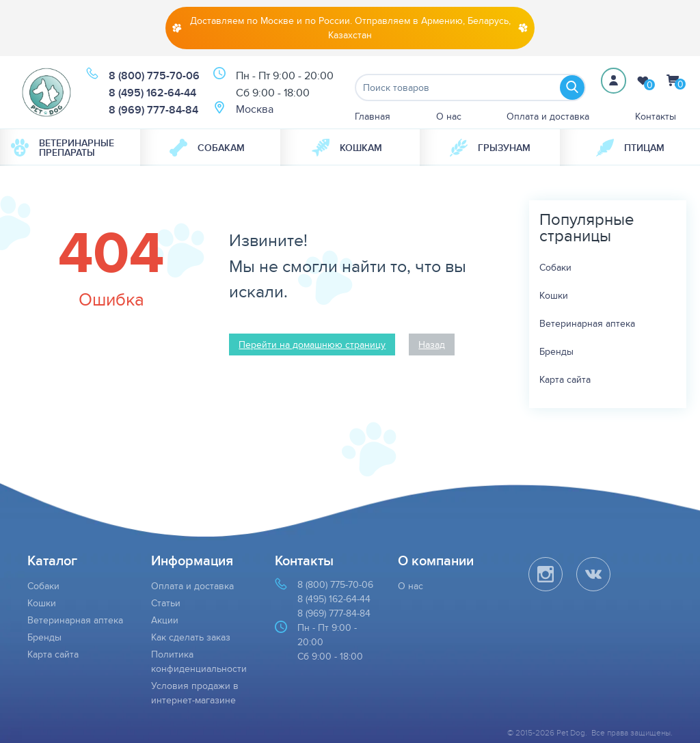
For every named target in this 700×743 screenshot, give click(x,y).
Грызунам (490, 148)
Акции (165, 620)
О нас (449, 116)
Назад (432, 345)
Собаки (555, 267)
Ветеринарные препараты (63, 148)
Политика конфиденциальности (199, 661)
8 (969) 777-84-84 (153, 110)
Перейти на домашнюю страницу (312, 345)
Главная (373, 116)
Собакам (207, 148)
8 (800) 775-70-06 (154, 76)
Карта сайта (565, 379)
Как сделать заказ (191, 637)
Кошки (554, 295)
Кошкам (347, 148)
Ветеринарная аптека (587, 323)
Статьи (166, 603)
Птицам (630, 148)
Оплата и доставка (548, 116)
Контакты (656, 116)
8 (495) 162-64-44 (152, 93)
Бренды (556, 351)
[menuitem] (70, 148)
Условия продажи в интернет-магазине (195, 693)
